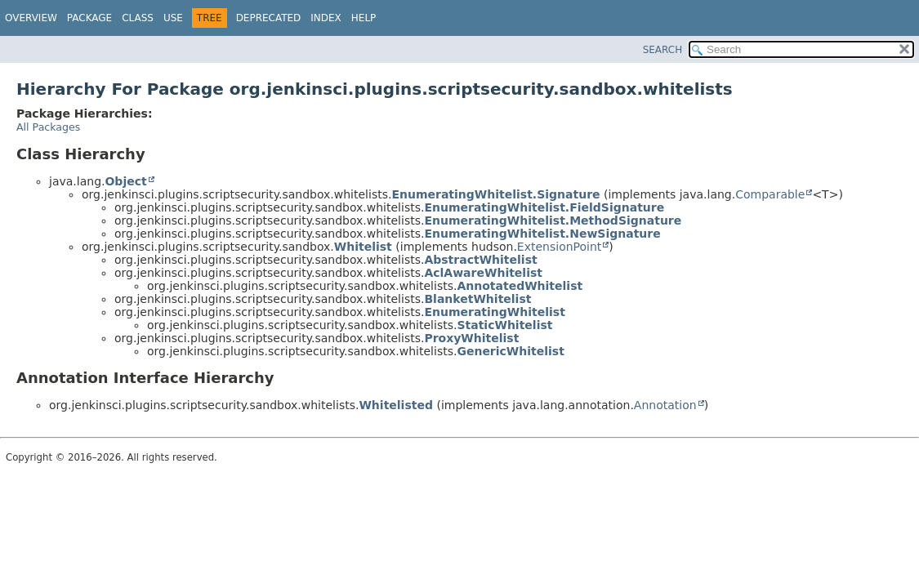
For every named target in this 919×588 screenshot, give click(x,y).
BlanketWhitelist (477, 299)
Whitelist (363, 247)
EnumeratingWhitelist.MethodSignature (553, 220)
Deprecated (269, 18)
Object (125, 181)
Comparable (770, 194)
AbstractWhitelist (480, 260)
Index (326, 18)
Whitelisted (396, 405)
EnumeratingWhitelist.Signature (495, 194)
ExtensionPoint (560, 247)
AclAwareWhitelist (483, 273)
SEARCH (663, 50)
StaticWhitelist (504, 325)
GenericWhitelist (510, 351)
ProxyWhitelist (471, 338)
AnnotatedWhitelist (520, 286)
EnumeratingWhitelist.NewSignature (542, 234)
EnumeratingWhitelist (494, 312)
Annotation (665, 405)
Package (89, 18)
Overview (31, 18)
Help (364, 18)
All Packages (48, 127)
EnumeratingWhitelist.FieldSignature (544, 207)
